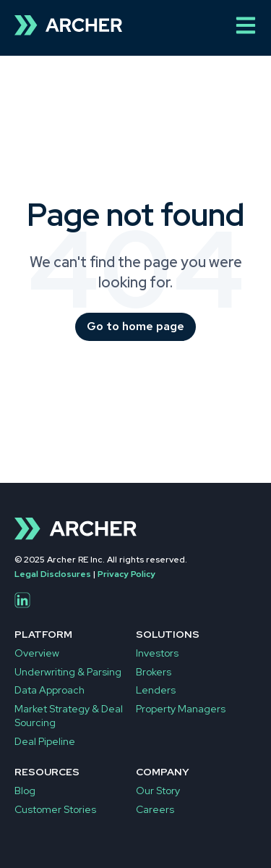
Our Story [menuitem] (158, 791)
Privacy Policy (126, 574)
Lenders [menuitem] (156, 690)
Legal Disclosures (53, 574)
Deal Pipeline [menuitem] (45, 741)
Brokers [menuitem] (154, 672)
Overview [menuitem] (37, 653)
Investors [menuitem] (157, 653)
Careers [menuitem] (155, 809)
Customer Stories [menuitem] (55, 809)
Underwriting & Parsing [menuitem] (68, 672)
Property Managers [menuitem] (181, 709)
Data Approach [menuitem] (50, 690)
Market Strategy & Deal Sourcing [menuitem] (69, 716)
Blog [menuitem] (25, 791)
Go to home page (135, 326)
